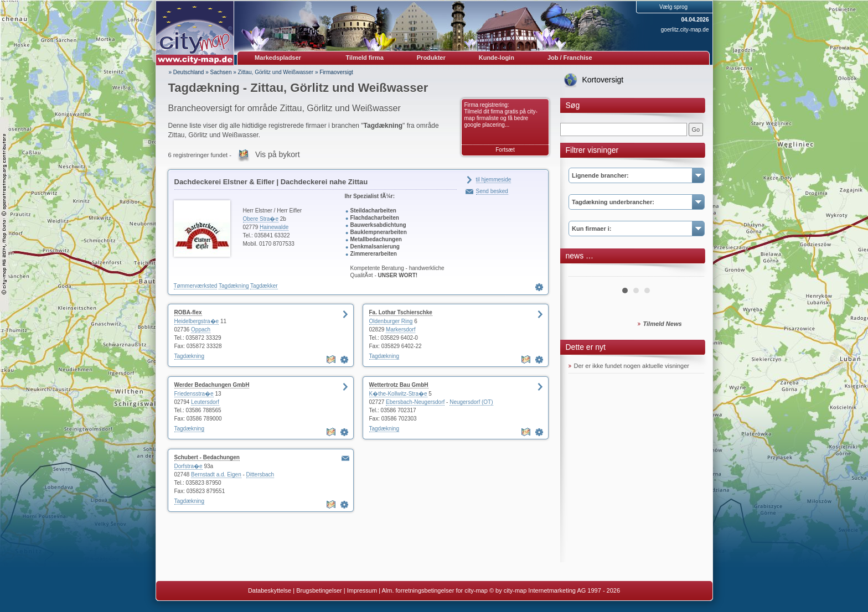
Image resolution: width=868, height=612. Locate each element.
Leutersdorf (205, 402)
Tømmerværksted (196, 286)
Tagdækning (234, 286)
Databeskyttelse (270, 590)
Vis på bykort (278, 154)
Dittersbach (260, 474)
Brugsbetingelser (319, 590)
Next (690, 272)
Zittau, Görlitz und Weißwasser (276, 72)
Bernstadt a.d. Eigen (216, 474)
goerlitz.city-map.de (685, 30)
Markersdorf (401, 330)
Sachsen (221, 72)
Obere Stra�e (261, 219)
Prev (583, 272)
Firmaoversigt (336, 72)
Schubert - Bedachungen (207, 457)
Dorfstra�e (188, 466)
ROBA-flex (188, 312)
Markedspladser (278, 58)
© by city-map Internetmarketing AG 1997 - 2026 (555, 590)
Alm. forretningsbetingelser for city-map (434, 590)
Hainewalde (274, 227)
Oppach (201, 330)
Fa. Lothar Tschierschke (401, 312)
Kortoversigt (603, 80)
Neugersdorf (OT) (471, 402)
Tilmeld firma (365, 58)
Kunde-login (497, 58)
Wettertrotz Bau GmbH (399, 385)
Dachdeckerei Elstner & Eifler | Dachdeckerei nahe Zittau (271, 182)
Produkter (431, 58)
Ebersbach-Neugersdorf (415, 402)
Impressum (362, 590)
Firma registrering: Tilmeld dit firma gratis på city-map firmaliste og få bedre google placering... (501, 115)
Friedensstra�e (194, 394)
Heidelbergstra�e (197, 321)
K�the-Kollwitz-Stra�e (398, 394)
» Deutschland (187, 72)
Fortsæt (505, 150)
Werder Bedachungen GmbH (212, 385)
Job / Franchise (570, 58)
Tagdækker (264, 286)
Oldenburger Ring (391, 321)
